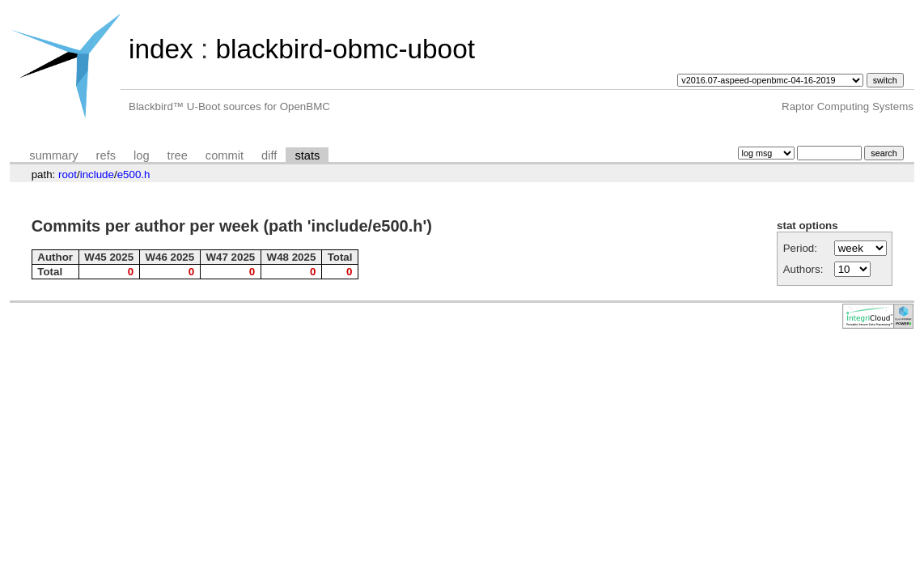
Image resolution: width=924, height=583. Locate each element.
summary (53, 155)
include (97, 174)
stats (307, 155)
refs (106, 155)
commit (225, 155)
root (68, 174)
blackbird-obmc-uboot (345, 49)
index (161, 49)
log (142, 155)
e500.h (134, 174)
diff (269, 155)
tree (178, 155)
